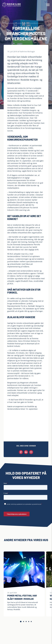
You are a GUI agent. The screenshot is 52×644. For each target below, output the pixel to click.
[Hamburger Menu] (48, 5)
